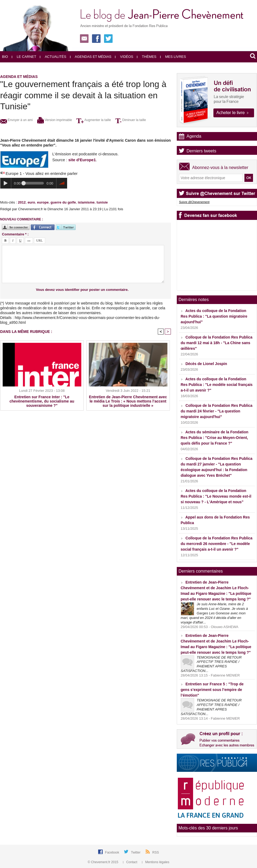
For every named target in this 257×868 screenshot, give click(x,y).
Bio (5, 57)
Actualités (53, 57)
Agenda (194, 136)
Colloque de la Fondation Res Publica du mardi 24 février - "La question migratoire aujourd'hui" (217, 411)
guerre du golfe (63, 202)
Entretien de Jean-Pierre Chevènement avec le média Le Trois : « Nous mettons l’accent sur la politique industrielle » (128, 401)
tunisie (102, 202)
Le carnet (24, 57)
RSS (156, 852)
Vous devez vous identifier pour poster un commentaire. (82, 290)
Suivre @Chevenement (194, 202)
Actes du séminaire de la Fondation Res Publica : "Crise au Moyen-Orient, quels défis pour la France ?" (215, 438)
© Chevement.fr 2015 (103, 862)
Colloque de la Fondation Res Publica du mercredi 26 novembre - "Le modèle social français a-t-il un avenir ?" (217, 544)
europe (43, 202)
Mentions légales (156, 862)
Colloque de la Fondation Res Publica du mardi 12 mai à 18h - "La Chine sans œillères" (217, 343)
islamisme (86, 202)
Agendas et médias (91, 57)
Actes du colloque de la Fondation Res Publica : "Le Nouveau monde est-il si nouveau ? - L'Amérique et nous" (216, 496)
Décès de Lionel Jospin (206, 364)
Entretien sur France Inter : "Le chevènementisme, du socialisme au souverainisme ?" (42, 401)
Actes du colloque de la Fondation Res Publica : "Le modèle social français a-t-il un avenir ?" (217, 385)
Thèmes (147, 57)
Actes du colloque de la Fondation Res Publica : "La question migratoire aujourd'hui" (214, 316)
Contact (131, 862)
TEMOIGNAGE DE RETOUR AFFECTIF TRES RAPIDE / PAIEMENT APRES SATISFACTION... (211, 664)
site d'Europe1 (82, 160)
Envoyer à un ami (17, 120)
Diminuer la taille (131, 120)
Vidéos (124, 57)
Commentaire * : (15, 234)
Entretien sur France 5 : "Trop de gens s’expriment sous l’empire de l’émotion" (212, 690)
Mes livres (173, 57)
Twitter (136, 852)
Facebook (113, 852)
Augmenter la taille (94, 120)
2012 (22, 202)
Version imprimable (55, 120)
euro (31, 202)
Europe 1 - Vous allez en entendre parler (42, 173)
